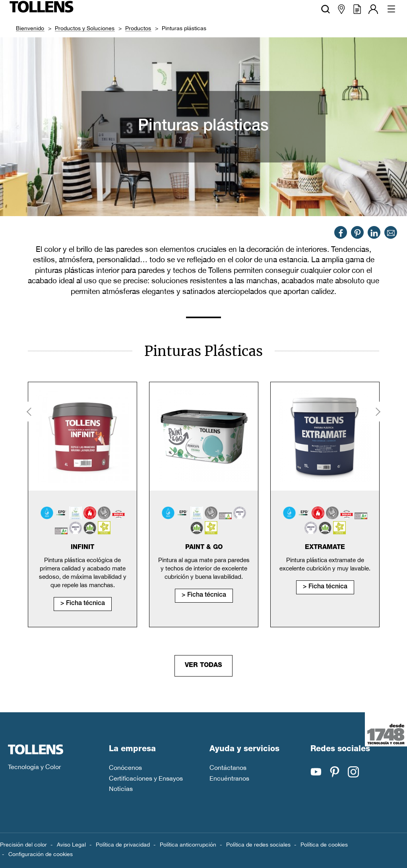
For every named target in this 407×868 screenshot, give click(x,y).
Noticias (121, 789)
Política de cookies (324, 845)
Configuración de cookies (41, 854)
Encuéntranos (229, 778)
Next (377, 412)
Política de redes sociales (258, 845)
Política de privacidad (123, 845)
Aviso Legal (71, 845)
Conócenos (125, 767)
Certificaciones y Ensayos (146, 778)
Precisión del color (23, 845)
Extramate (325, 548)
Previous (30, 412)
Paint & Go (204, 548)
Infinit (82, 548)
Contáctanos (228, 767)
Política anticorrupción (188, 845)
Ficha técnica (85, 604)
